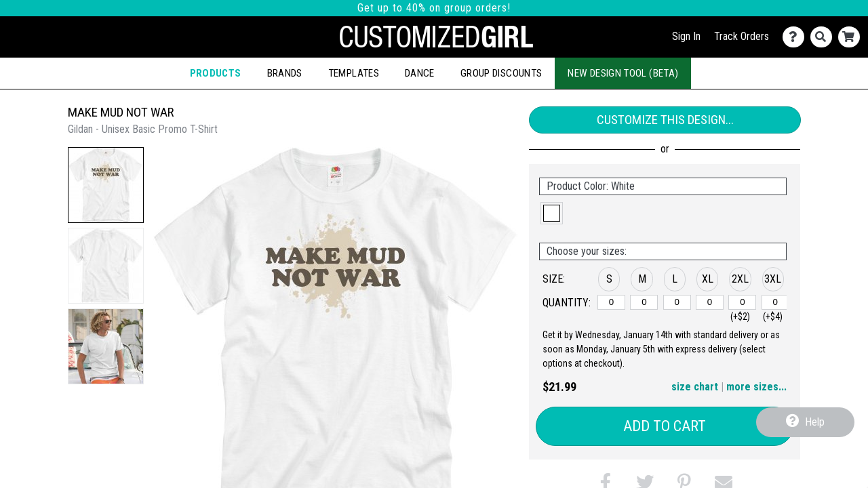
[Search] (824, 37)
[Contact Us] (796, 37)
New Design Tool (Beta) (623, 73)
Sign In (686, 36)
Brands (285, 73)
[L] (677, 302)
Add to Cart (665, 426)
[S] (611, 302)
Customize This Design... (665, 120)
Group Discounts (501, 73)
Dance (420, 73)
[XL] (710, 302)
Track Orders (742, 36)
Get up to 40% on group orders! (434, 8)
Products (216, 73)
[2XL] (742, 302)
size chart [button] (695, 387)
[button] (106, 185)
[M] (644, 302)
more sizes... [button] (756, 387)
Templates (354, 73)
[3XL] (775, 302)
